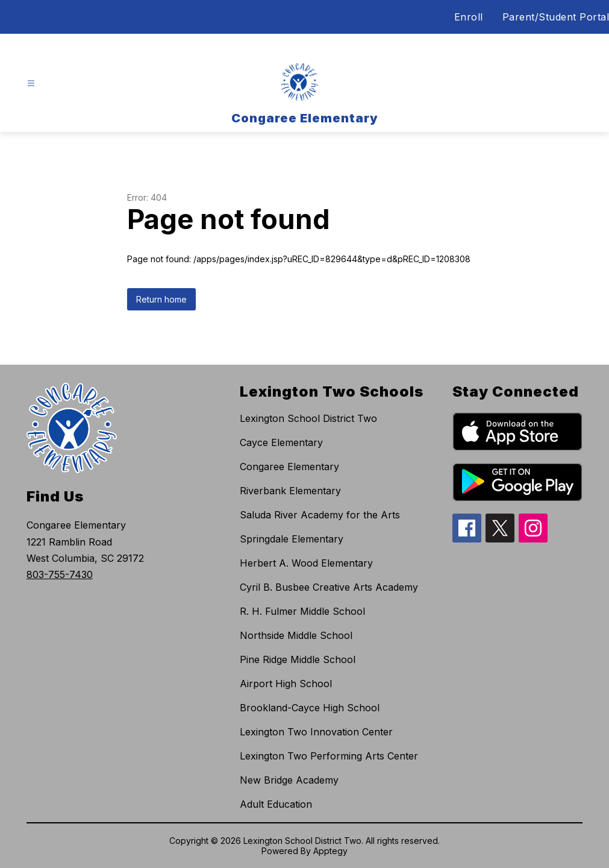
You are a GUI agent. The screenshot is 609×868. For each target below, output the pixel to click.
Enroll (469, 17)
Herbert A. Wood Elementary (306, 563)
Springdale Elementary (292, 539)
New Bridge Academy (289, 780)
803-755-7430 (60, 574)
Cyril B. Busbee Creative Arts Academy (329, 587)
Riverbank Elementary (290, 491)
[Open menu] (31, 83)
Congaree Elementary (289, 467)
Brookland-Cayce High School (310, 708)
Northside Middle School (296, 635)
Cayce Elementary (281, 442)
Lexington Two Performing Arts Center (329, 756)
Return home (161, 299)
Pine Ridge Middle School (298, 659)
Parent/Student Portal (556, 17)
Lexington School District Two (308, 418)
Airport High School (286, 684)
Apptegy (330, 851)
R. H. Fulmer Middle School (302, 611)
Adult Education (276, 804)
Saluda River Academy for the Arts (320, 515)
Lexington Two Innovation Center (316, 732)
